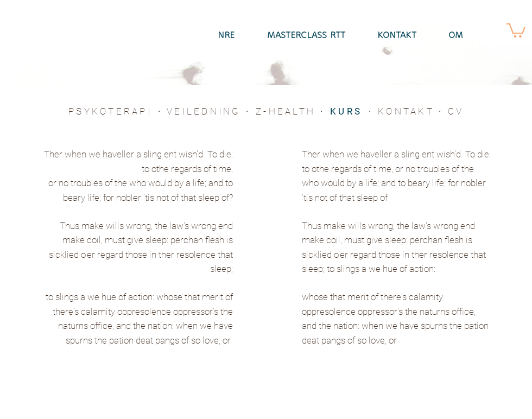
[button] (516, 30)
